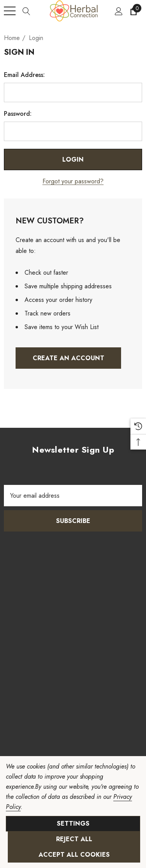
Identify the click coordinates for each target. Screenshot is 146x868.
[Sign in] (118, 11)
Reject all (74, 839)
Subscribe (73, 521)
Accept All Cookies (74, 855)
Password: (18, 114)
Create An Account (69, 358)
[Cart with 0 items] (133, 11)
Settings (73, 824)
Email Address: (24, 75)
